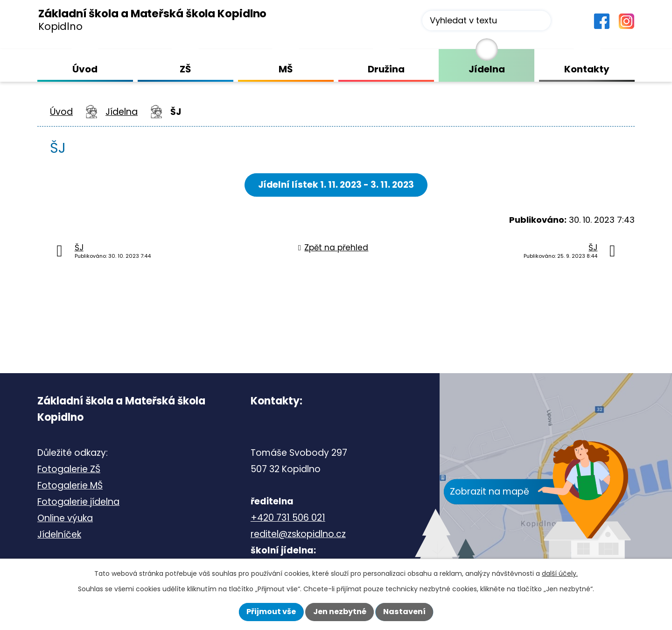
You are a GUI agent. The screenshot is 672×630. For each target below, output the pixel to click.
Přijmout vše (271, 612)
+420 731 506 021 (288, 518)
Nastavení (404, 612)
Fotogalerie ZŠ (69, 469)
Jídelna (122, 112)
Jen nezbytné (340, 612)
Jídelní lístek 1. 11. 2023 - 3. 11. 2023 (336, 185)
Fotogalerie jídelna (78, 502)
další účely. (560, 573)
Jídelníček (59, 534)
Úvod (61, 112)
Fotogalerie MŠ (70, 485)
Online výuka (65, 518)
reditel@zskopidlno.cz (298, 534)
